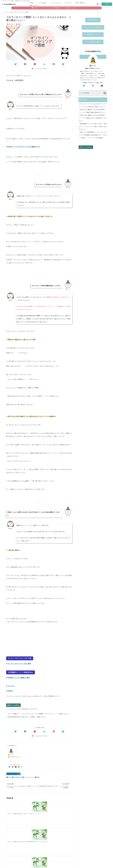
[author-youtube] (102, 85)
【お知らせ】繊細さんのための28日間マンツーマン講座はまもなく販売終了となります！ (93, 117)
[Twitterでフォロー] (9, 766)
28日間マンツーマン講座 (20, 481)
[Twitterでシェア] (16, 63)
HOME (32, 3)
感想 (38, 776)
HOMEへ (11, 689)
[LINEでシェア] (63, 63)
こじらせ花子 (42, 3)
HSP (10, 776)
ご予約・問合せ (79, 3)
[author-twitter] (84, 85)
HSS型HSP (17, 776)
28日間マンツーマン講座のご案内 (19, 676)
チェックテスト (56, 3)
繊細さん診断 (45, 864)
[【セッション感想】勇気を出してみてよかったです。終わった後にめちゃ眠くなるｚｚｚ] (64, 806)
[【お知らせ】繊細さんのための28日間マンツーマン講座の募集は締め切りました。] (31, 833)
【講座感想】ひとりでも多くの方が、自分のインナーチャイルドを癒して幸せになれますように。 (93, 126)
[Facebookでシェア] (25, 63)
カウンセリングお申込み (93, 26)
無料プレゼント (34, 5)
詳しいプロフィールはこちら (93, 82)
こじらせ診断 (57, 864)
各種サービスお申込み (13, 703)
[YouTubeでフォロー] (16, 766)
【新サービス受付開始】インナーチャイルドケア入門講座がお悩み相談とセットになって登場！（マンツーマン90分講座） (93, 134)
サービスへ (11, 684)
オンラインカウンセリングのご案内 (19, 663)
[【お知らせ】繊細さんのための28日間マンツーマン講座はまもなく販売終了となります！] (47, 833)
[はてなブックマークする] (44, 63)
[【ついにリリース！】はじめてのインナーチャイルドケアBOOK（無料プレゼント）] (15, 833)
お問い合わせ (93, 19)
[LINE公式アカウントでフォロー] (19, 766)
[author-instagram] (93, 85)
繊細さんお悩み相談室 (52, 866)
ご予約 (107, 4)
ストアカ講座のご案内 (93, 41)
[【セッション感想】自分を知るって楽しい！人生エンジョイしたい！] (15, 806)
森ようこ (20, 23)
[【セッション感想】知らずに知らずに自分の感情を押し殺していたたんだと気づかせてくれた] (31, 806)
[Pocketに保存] (54, 63)
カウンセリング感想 (13, 772)
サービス (68, 3)
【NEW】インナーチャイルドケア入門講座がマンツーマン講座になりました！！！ (56, 8)
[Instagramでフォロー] (13, 766)
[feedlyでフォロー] (22, 766)
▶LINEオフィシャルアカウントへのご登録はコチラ (23, 146)
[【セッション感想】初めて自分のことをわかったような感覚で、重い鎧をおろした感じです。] (47, 806)
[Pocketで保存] (54, 730)
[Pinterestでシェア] (35, 63)
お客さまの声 (68, 864)
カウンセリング (29, 776)
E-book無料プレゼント (93, 34)
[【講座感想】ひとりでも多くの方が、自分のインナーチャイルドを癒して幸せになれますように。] (64, 833)
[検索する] (105, 92)
